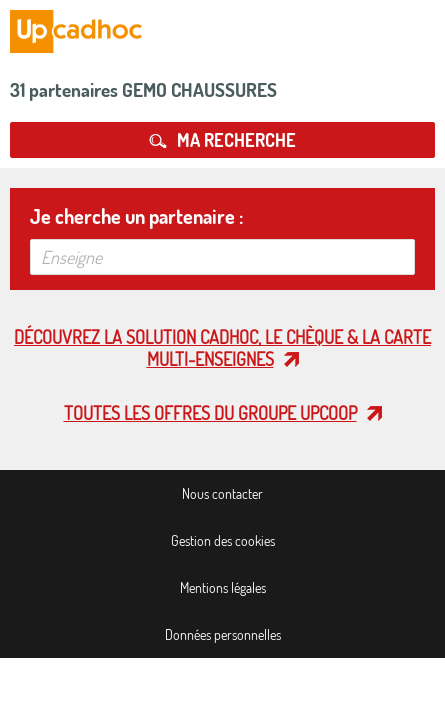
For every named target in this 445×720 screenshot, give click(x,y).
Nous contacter (222, 493)
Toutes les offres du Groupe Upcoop (210, 413)
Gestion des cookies (223, 540)
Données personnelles (223, 634)
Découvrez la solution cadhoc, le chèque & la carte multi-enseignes (222, 348)
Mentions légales (223, 587)
